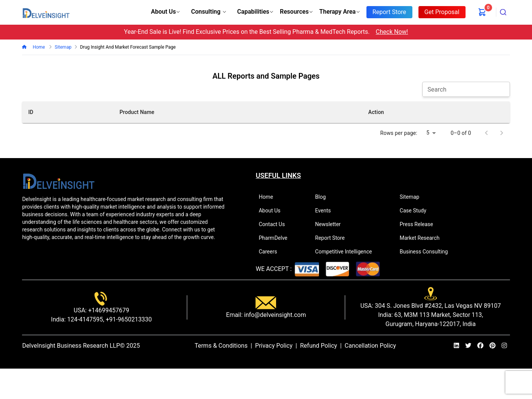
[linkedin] (456, 346)
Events (326, 211)
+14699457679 (108, 310)
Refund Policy (318, 346)
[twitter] (468, 346)
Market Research (423, 238)
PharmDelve (276, 238)
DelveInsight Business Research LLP (71, 346)
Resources (297, 12)
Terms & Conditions (221, 346)
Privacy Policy (274, 346)
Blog (324, 197)
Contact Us (275, 224)
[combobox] (503, 12)
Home (38, 47)
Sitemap (413, 197)
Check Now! (392, 32)
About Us (166, 12)
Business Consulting (427, 252)
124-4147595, (85, 319)
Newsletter (331, 224)
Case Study (416, 211)
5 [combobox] (428, 133)
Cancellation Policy (370, 346)
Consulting (209, 12)
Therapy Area (340, 12)
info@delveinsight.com (274, 315)
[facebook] (480, 346)
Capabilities (256, 12)
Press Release (420, 224)
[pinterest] (493, 346)
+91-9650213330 (128, 319)
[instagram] (504, 346)
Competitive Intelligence (347, 252)
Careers (271, 252)
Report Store (333, 238)
